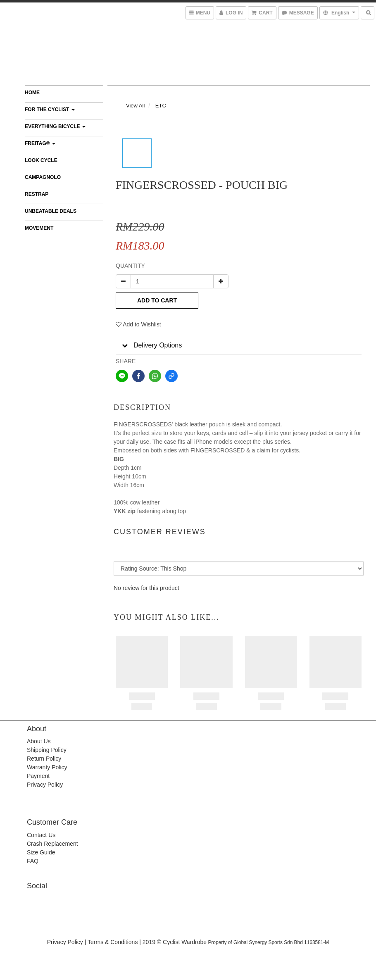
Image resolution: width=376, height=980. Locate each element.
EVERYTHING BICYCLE (55, 126)
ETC (161, 106)
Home (32, 93)
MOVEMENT (39, 228)
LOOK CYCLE (41, 160)
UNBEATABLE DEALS (51, 211)
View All (135, 106)
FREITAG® (40, 143)
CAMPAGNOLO (43, 177)
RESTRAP (37, 194)
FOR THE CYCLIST (50, 109)
